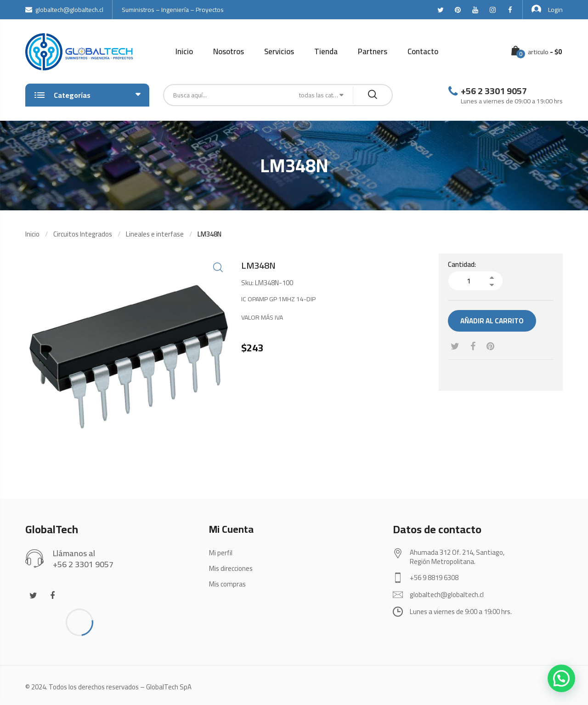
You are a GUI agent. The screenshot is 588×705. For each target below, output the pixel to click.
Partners (373, 51)
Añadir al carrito (492, 321)
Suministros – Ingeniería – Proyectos (173, 10)
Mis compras (227, 584)
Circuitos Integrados (83, 234)
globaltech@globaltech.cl (64, 10)
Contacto (423, 51)
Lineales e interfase (155, 234)
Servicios (279, 51)
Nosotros (229, 51)
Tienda (326, 51)
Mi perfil (221, 553)
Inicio (184, 51)
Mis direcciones (231, 568)
